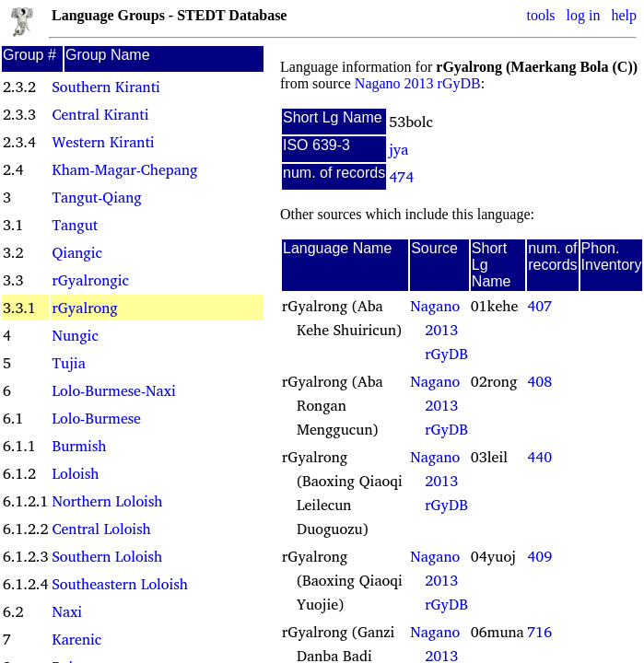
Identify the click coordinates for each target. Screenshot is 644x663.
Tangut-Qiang (96, 197)
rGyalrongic (90, 280)
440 (539, 457)
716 (539, 632)
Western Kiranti (103, 142)
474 (401, 177)
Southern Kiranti (105, 87)
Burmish (79, 446)
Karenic (76, 639)
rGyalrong (84, 308)
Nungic (75, 335)
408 (539, 381)
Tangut (75, 225)
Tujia (68, 363)
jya (398, 149)
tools (540, 15)
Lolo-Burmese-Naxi (113, 390)
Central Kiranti (100, 114)
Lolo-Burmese (96, 418)
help (624, 15)
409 (539, 556)
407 (539, 306)
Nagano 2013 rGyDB (418, 83)
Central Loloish (101, 529)
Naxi (67, 611)
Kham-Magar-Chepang (124, 169)
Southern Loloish (107, 556)
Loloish (75, 473)
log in (584, 15)
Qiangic (77, 252)
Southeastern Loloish (119, 584)
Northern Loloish (107, 501)
